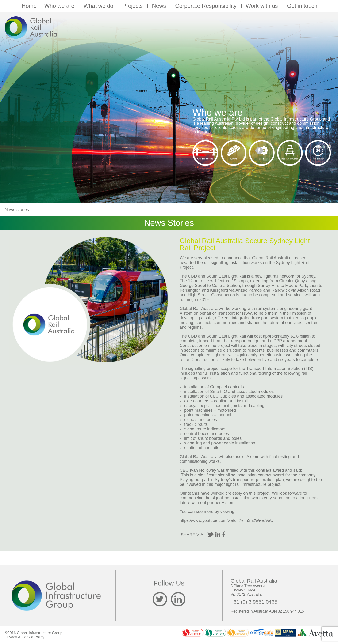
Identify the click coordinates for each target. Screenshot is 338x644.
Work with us (263, 6)
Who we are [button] (60, 6)
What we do (99, 6)
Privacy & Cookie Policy (25, 637)
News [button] (160, 6)
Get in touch (302, 6)
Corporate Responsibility (206, 6)
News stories (17, 210)
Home (29, 6)
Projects (133, 6)
